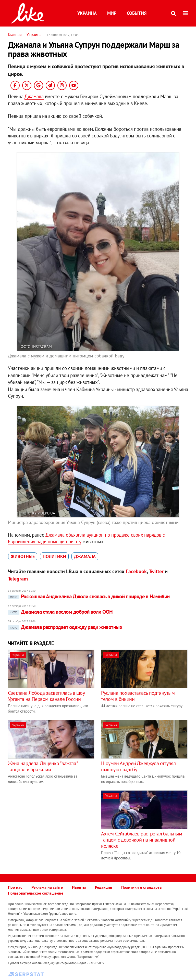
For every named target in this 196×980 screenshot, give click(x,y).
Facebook (136, 571)
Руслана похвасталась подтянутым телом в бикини (138, 696)
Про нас (15, 887)
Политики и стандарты (142, 887)
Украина (87, 13)
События (137, 13)
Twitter (156, 571)
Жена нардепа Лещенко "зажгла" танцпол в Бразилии (43, 766)
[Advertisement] (51, 826)
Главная (15, 34)
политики (54, 556)
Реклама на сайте (47, 887)
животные (23, 556)
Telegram (18, 579)
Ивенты (79, 887)
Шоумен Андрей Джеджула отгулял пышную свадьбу (138, 766)
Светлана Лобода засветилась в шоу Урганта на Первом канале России (46, 696)
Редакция (103, 887)
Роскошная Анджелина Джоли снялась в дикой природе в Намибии (89, 596)
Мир (112, 13)
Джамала (34, 96)
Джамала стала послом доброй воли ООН (60, 612)
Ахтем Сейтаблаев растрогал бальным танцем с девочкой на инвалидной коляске (142, 840)
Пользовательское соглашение (36, 893)
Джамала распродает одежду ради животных (65, 627)
